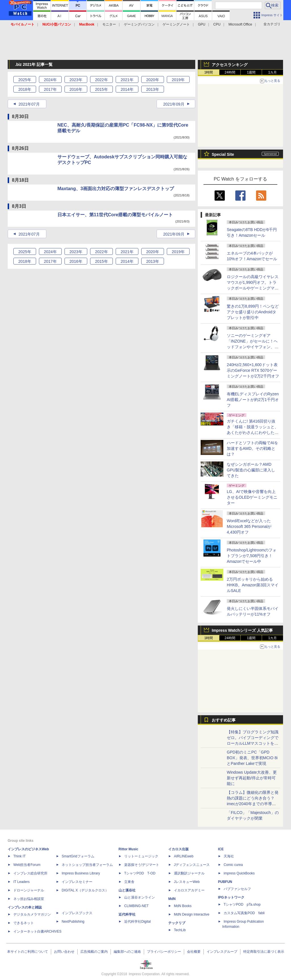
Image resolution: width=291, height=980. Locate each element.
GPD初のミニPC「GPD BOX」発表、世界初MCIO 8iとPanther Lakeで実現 (252, 758)
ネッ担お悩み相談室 (29, 899)
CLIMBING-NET (136, 906)
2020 (152, 80)
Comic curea (233, 865)
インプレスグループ (222, 952)
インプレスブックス (77, 913)
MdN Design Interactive (192, 914)
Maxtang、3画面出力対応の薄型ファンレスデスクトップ (116, 189)
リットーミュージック (141, 856)
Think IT (19, 856)
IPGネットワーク (231, 897)
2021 (127, 80)
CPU (217, 24)
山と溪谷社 (127, 890)
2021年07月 (29, 104)
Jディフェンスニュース (192, 865)
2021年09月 (174, 104)
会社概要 (194, 952)
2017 (50, 89)
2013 (152, 89)
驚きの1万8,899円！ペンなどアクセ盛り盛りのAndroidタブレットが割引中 (253, 312)
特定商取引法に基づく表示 (264, 952)
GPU (201, 24)
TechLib (180, 930)
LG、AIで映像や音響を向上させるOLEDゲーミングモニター (252, 497)
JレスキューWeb (187, 882)
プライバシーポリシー (164, 952)
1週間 (251, 72)
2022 (101, 80)
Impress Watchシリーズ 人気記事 (242, 630)
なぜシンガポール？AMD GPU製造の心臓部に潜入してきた (251, 470)
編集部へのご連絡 (127, 952)
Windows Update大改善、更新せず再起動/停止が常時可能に (252, 778)
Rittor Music (128, 849)
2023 (76, 80)
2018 (25, 89)
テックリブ (177, 923)
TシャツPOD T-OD (140, 873)
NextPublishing (73, 922)
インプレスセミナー (77, 882)
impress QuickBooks (239, 873)
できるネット (24, 923)
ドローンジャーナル (29, 890)
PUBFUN (225, 882)
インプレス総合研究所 (30, 873)
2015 (101, 89)
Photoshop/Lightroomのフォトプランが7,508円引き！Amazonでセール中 (252, 556)
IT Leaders (21, 882)
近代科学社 (127, 914)
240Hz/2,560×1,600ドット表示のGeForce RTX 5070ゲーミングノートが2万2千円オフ (253, 370)
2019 (178, 80)
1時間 (209, 72)
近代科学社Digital (137, 922)
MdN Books (183, 906)
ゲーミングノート (176, 24)
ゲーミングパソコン (139, 24)
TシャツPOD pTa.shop (242, 905)
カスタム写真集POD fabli (244, 913)
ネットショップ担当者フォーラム (87, 865)
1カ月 (273, 72)
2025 (25, 80)
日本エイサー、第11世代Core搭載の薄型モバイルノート (115, 215)
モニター (109, 24)
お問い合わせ (64, 952)
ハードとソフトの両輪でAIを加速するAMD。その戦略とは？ (252, 448)
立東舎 (129, 882)
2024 (50, 80)
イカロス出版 (178, 849)
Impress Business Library (81, 873)
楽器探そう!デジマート (142, 865)
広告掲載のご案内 (94, 952)
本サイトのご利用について (28, 952)
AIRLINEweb (184, 856)
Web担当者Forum (27, 865)
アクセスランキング (230, 65)
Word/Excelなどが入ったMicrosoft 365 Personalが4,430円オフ (249, 526)
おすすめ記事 (224, 720)
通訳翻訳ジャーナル (189, 873)
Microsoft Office (240, 24)
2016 (76, 89)
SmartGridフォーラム (78, 856)
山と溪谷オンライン (140, 897)
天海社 (229, 856)
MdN (172, 899)
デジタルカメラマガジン (32, 914)
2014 (127, 89)
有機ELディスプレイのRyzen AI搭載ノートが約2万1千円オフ (253, 400)
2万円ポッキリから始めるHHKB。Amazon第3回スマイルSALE (253, 585)
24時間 (230, 72)
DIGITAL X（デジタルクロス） (85, 890)
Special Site (223, 154)
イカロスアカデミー (189, 890)
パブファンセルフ (237, 889)
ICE (221, 849)
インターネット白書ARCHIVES (37, 931)
